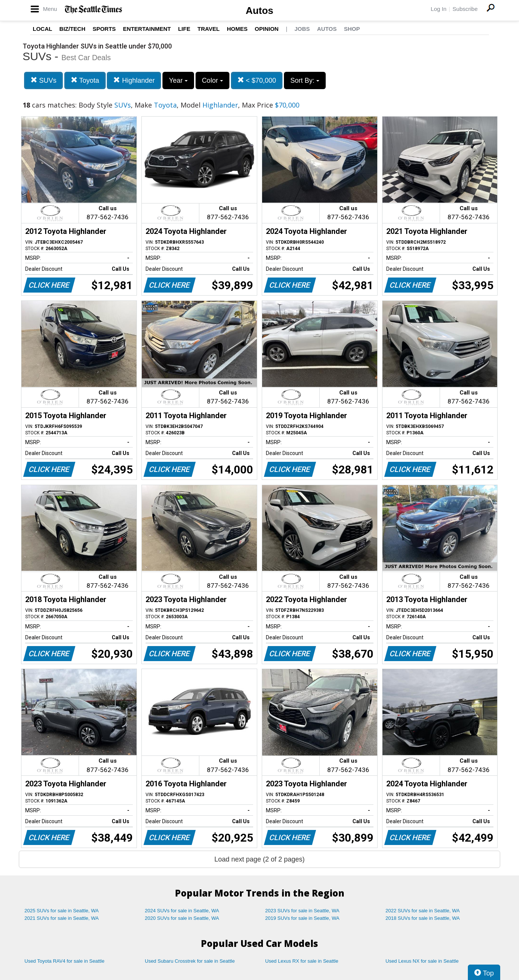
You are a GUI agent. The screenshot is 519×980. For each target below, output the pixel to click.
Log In (439, 9)
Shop (352, 29)
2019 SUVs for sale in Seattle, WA (302, 918)
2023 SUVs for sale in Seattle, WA (302, 911)
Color (212, 80)
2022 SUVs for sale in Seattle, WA (423, 911)
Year (178, 80)
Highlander (134, 80)
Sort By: (305, 80)
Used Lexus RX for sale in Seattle (302, 961)
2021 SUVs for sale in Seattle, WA (62, 918)
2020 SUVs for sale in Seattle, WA (182, 918)
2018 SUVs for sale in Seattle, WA (423, 918)
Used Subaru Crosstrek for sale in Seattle (190, 961)
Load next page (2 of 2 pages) (259, 859)
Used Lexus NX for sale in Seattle (422, 961)
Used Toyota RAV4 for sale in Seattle (64, 961)
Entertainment (147, 29)
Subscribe (465, 9)
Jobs (302, 29)
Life (184, 29)
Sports (104, 29)
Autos (259, 11)
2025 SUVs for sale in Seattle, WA (62, 911)
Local (42, 29)
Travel (209, 29)
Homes (237, 29)
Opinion (266, 29)
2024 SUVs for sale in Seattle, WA (182, 911)
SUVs (43, 80)
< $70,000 (257, 80)
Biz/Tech (72, 29)
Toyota (85, 80)
